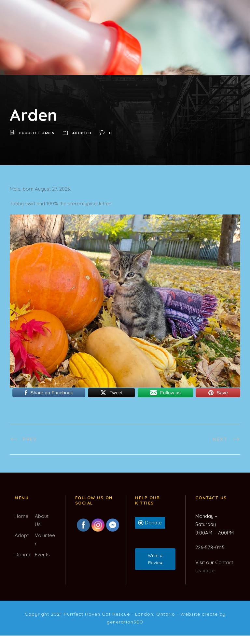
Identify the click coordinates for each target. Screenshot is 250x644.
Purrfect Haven (37, 133)
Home (21, 516)
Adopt (22, 535)
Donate (23, 555)
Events (42, 555)
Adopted (82, 133)
